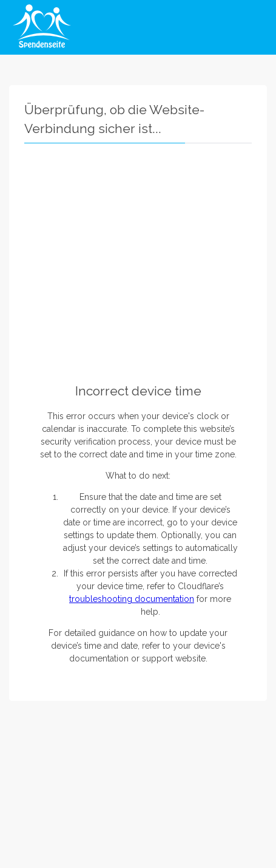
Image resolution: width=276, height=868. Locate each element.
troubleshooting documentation (132, 599)
